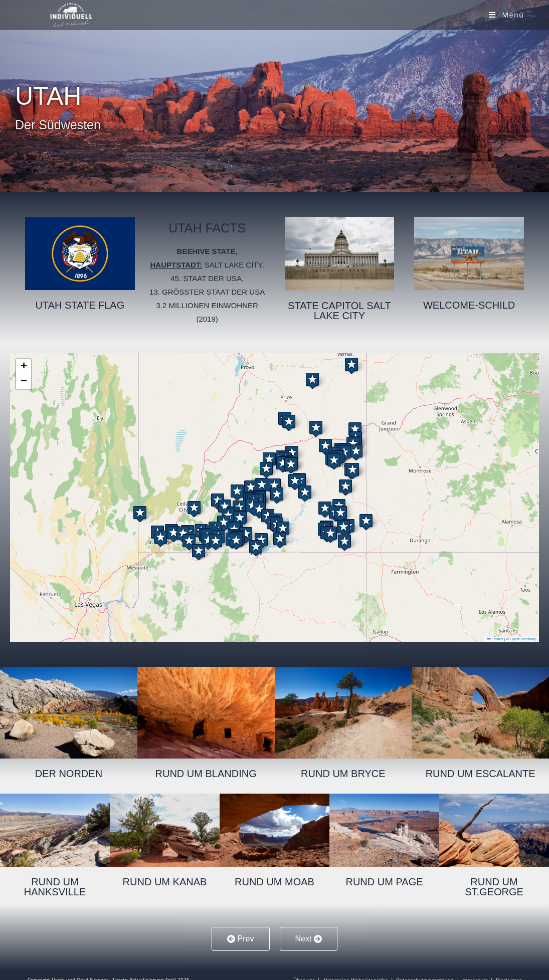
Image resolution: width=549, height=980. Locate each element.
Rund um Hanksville (55, 887)
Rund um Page (384, 882)
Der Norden (69, 774)
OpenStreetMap (523, 639)
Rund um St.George (494, 887)
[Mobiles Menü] (506, 15)
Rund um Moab (274, 882)
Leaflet (495, 639)
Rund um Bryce (343, 774)
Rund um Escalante (481, 774)
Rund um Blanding (206, 774)
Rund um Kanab (165, 882)
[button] (316, 427)
